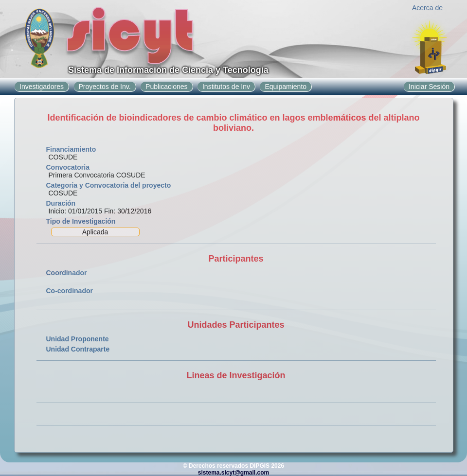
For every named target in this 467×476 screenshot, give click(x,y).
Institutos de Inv (226, 87)
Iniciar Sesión (429, 87)
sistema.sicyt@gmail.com (233, 473)
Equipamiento (286, 87)
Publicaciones (166, 87)
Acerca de (427, 8)
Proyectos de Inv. (105, 87)
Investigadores (42, 87)
